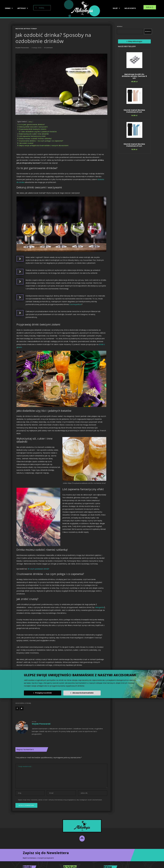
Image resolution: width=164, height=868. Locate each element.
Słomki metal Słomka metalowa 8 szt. (134, 111)
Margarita (100, 607)
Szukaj (120, 26)
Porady (34, 29)
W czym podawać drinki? (38, 569)
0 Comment (48, 48)
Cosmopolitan (75, 304)
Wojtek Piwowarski (22, 48)
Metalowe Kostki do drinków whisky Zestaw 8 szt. (134, 76)
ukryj (30, 122)
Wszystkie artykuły (23, 29)
